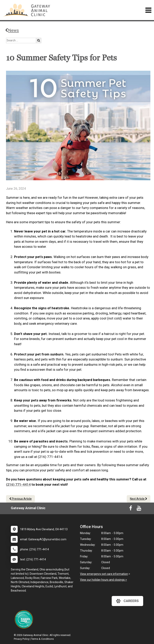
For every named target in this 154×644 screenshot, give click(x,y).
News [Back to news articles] (12, 30)
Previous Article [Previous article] (20, 499)
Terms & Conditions (42, 639)
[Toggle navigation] (148, 10)
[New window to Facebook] (131, 509)
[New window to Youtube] (139, 509)
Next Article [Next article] (139, 499)
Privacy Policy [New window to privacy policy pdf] (22, 639)
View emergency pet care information (104, 574)
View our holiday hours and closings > (103, 580)
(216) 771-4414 (18, 484)
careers (127, 601)
